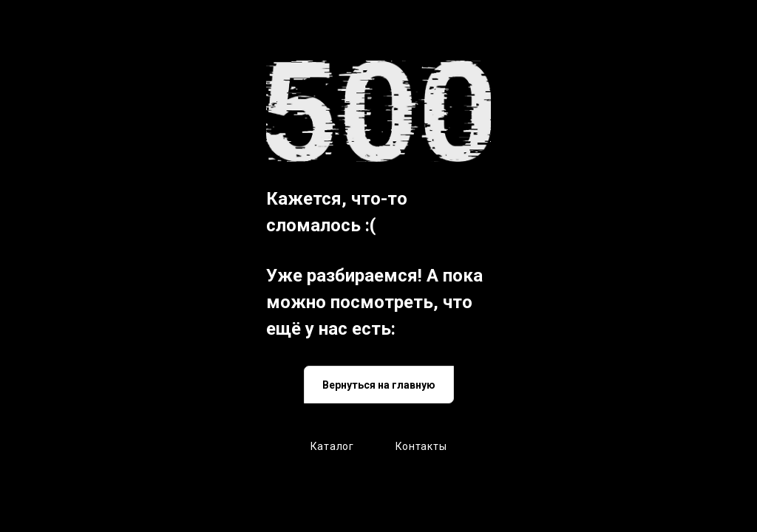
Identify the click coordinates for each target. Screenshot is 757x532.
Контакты (421, 446)
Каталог (332, 446)
